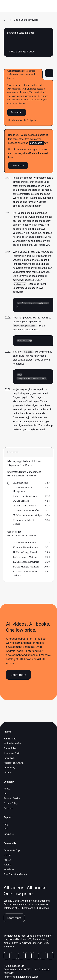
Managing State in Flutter (24, 462)
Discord (7, 855)
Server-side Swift (12, 754)
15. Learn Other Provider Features (25, 574)
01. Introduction (21, 483)
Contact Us (9, 834)
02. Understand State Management (23, 490)
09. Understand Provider (25, 543)
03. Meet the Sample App (25, 496)
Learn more (17, 112)
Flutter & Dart (11, 749)
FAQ (6, 830)
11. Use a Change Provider (26, 553)
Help (6, 825)
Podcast (7, 860)
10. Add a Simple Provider (26, 548)
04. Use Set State (21, 501)
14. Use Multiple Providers (26, 567)
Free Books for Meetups (15, 875)
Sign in (32, 120)
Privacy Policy (11, 804)
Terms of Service (12, 799)
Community (9, 768)
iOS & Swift (10, 739)
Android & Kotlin (12, 744)
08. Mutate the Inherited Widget (24, 522)
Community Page (12, 851)
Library (7, 773)
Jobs (6, 794)
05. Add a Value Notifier (25, 506)
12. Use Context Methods (25, 557)
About (7, 789)
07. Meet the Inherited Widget (27, 516)
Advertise (8, 808)
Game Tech (9, 758)
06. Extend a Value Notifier (26, 511)
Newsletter (9, 870)
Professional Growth (14, 763)
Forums (7, 865)
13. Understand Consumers (26, 562)
